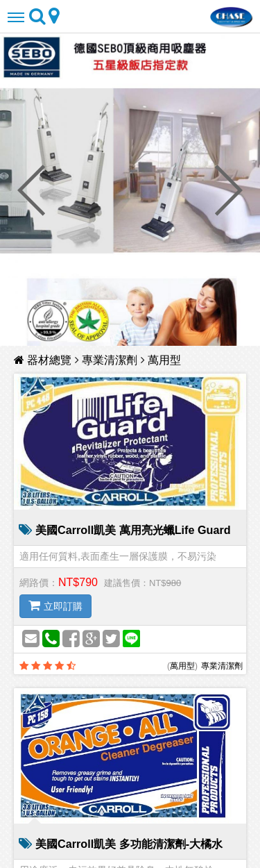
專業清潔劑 (110, 360)
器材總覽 (44, 360)
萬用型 (164, 360)
